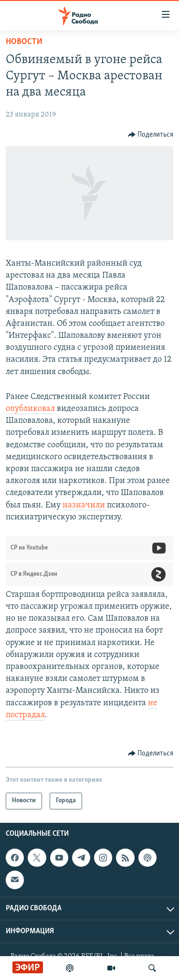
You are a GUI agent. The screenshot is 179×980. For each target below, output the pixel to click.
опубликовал (30, 409)
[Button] (151, 135)
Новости (24, 42)
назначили (85, 505)
